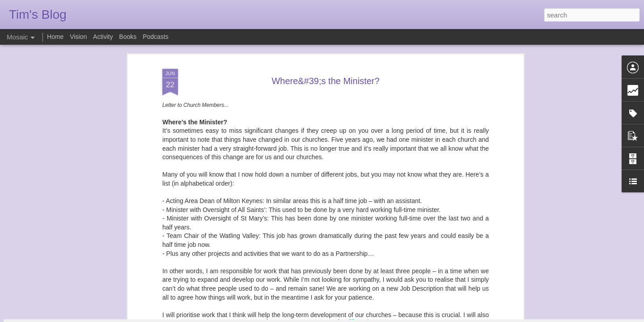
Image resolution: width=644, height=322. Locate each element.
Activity (103, 37)
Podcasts (156, 37)
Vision (78, 37)
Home (55, 37)
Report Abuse (376, 317)
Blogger (350, 317)
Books (128, 37)
